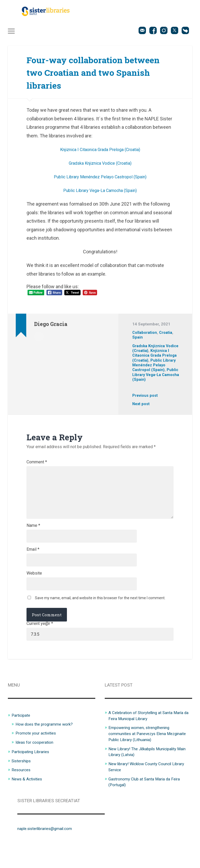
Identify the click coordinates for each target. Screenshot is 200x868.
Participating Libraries (33, 773)
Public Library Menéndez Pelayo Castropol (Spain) (100, 178)
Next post (141, 406)
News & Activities (29, 800)
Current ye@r (40, 644)
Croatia (167, 334)
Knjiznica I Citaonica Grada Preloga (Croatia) (100, 151)
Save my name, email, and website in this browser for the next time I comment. (100, 618)
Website (34, 592)
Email (33, 566)
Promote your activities (38, 754)
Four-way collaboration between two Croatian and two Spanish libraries (93, 74)
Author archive (39, 338)
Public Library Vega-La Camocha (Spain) (100, 192)
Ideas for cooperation (37, 763)
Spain (138, 339)
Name (33, 541)
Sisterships (23, 782)
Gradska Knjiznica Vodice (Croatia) (100, 165)
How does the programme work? (48, 746)
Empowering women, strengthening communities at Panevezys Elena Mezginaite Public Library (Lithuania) (144, 755)
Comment (37, 464)
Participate (22, 737)
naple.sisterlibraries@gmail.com (49, 849)
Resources (22, 791)
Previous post (146, 398)
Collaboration (145, 334)
